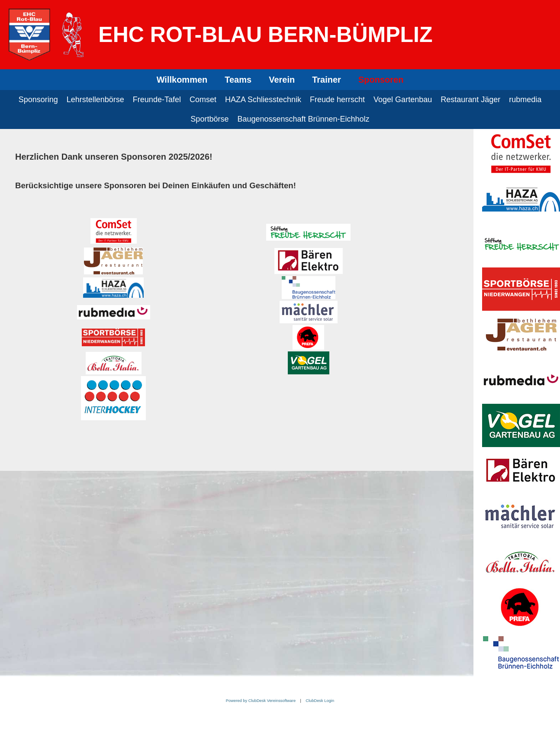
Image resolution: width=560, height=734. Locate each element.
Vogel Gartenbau (403, 100)
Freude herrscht (337, 100)
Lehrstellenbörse (95, 100)
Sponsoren (381, 80)
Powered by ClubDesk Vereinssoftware (261, 701)
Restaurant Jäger (470, 100)
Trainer (327, 80)
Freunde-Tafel (157, 100)
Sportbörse (209, 119)
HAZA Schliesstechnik (263, 100)
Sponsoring (38, 100)
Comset (203, 100)
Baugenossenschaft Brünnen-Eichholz (303, 119)
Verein (282, 80)
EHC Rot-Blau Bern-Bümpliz (265, 35)
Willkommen (182, 80)
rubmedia (525, 100)
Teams (238, 80)
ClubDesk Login (320, 701)
